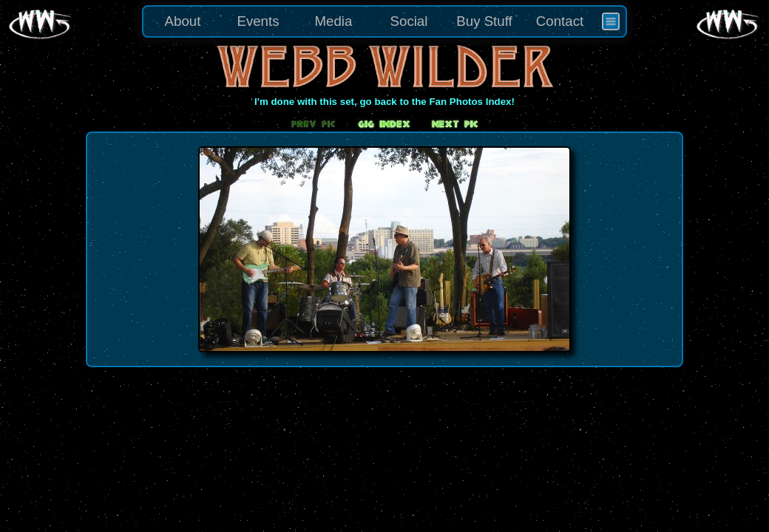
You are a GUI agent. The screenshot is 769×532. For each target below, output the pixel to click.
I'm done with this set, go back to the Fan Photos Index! (384, 102)
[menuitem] (611, 21)
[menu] (384, 21)
